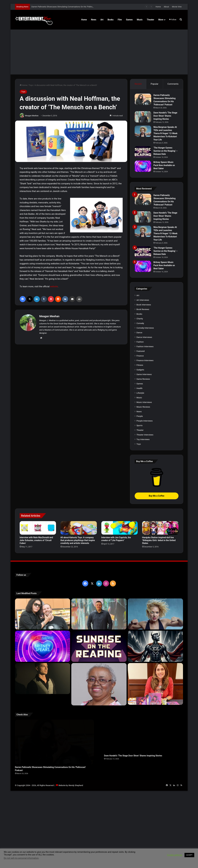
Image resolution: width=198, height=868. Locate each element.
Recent (138, 84)
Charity (140, 319)
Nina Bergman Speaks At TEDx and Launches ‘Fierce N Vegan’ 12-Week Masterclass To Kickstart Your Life (165, 133)
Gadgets (140, 370)
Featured (140, 351)
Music (140, 20)
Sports (139, 425)
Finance (140, 356)
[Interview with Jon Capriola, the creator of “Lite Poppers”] (119, 528)
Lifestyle (140, 393)
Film (120, 20)
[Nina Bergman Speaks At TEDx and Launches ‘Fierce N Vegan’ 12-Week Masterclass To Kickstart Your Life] (143, 131)
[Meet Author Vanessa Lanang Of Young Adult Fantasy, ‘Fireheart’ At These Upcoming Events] (155, 680)
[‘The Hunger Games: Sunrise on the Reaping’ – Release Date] (143, 152)
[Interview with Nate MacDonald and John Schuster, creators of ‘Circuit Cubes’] (38, 528)
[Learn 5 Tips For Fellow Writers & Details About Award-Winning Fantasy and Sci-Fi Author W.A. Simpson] (99, 680)
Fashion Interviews (145, 346)
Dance (139, 332)
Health (139, 388)
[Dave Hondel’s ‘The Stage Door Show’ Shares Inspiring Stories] (143, 117)
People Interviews (144, 421)
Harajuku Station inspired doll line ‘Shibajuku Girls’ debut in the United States (159, 540)
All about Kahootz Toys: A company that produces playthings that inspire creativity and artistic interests (78, 540)
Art (102, 20)
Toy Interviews (143, 439)
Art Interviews (143, 300)
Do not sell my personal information (21, 858)
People (140, 416)
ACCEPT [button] (189, 855)
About (166, 7)
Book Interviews (144, 305)
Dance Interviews (144, 337)
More (161, 20)
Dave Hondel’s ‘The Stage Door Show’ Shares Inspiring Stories (165, 116)
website (54, 286)
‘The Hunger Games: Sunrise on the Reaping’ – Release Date (166, 151)
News (94, 20)
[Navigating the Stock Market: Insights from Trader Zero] (155, 646)
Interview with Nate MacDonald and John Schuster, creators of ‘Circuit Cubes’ (36, 540)
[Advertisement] (99, 52)
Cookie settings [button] (175, 855)
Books (111, 20)
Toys (31, 85)
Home (158, 7)
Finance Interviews (145, 360)
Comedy (140, 323)
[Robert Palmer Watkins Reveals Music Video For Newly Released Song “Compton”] (43, 679)
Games (129, 20)
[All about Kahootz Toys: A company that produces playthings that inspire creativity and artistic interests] (79, 528)
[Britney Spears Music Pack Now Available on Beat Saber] (143, 166)
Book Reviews (143, 309)
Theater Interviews (145, 435)
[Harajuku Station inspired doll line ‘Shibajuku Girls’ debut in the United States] (160, 528)
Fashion (140, 342)
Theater (150, 20)
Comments (173, 84)
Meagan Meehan (32, 116)
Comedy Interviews (145, 328)
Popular (154, 84)
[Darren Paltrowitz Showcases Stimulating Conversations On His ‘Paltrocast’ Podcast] (143, 99)
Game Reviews (143, 379)
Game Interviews (144, 374)
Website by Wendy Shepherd (71, 764)
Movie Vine (177, 7)
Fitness (140, 365)
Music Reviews (143, 407)
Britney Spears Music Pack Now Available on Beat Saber (164, 165)
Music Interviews (144, 402)
